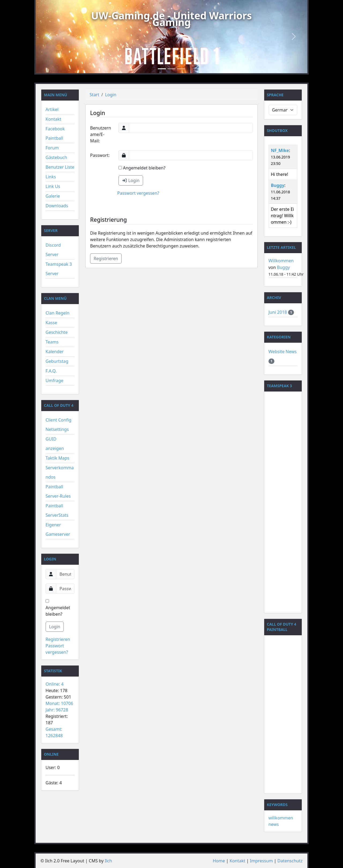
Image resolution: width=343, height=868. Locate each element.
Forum (52, 148)
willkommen (281, 818)
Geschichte (57, 332)
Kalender (55, 352)
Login (55, 627)
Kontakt (53, 119)
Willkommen (281, 261)
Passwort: (100, 155)
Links (51, 177)
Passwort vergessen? (138, 193)
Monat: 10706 (59, 703)
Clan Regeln (57, 313)
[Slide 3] (181, 69)
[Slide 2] (171, 69)
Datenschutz (290, 861)
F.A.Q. (51, 371)
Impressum (261, 861)
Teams (52, 342)
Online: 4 (55, 684)
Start (94, 95)
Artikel (52, 109)
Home (219, 861)
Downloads (57, 206)
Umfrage (54, 381)
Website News (283, 352)
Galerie (53, 196)
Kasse (51, 323)
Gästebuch (56, 157)
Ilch (108, 861)
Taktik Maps (57, 458)
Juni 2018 (278, 312)
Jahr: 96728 (57, 710)
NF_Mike (280, 150)
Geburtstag (57, 361)
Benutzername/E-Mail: (100, 134)
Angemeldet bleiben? (58, 608)
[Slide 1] (162, 69)
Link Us (53, 186)
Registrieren (58, 639)
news (274, 824)
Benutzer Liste (60, 167)
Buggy (278, 185)
